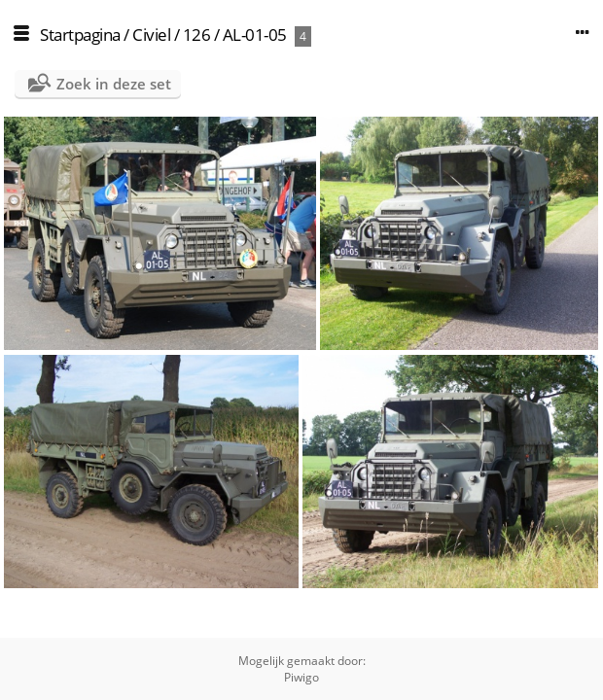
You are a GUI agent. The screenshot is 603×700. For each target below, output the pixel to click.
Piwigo (301, 677)
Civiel (151, 35)
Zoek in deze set (114, 84)
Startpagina (80, 35)
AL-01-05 (255, 35)
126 (197, 35)
